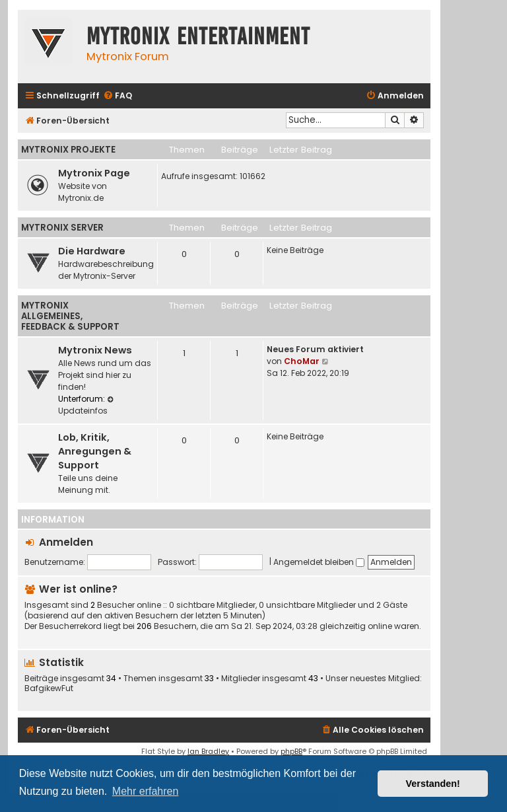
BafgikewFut (49, 688)
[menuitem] (118, 96)
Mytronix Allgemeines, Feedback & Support (70, 316)
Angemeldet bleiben (319, 562)
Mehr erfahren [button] (146, 791)
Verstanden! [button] (433, 784)
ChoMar (302, 361)
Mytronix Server (62, 228)
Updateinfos (87, 406)
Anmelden (66, 542)
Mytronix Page (94, 173)
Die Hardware (92, 251)
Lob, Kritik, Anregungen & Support (95, 451)
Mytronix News (95, 350)
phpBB (291, 751)
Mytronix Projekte (68, 150)
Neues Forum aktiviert (315, 349)
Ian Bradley (208, 751)
